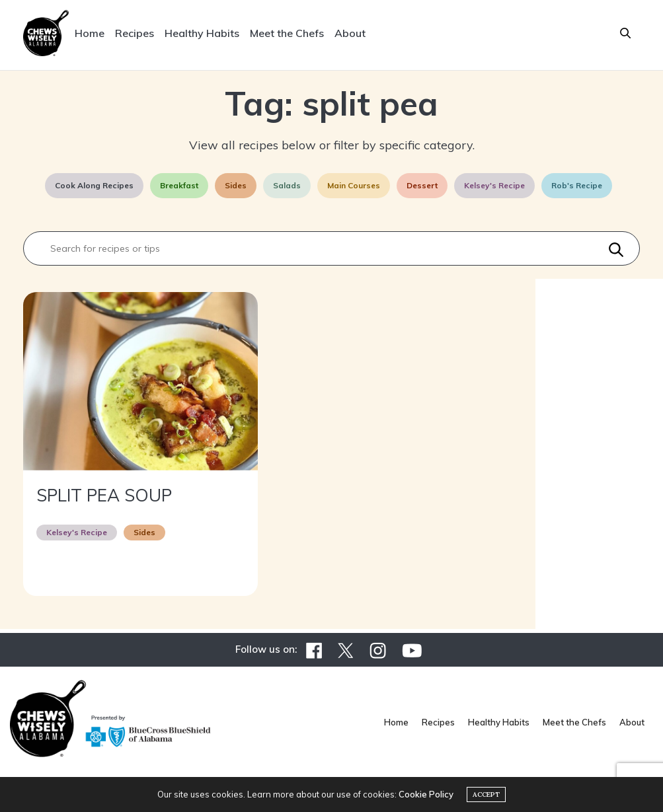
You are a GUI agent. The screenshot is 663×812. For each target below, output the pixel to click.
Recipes (135, 33)
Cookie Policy (426, 794)
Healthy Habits (202, 33)
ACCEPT (486, 794)
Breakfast (179, 185)
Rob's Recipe (577, 185)
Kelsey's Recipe (494, 185)
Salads (287, 185)
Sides (236, 185)
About (350, 33)
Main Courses (354, 185)
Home (90, 33)
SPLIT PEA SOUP (104, 495)
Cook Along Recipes (94, 185)
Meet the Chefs (287, 33)
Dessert (422, 185)
